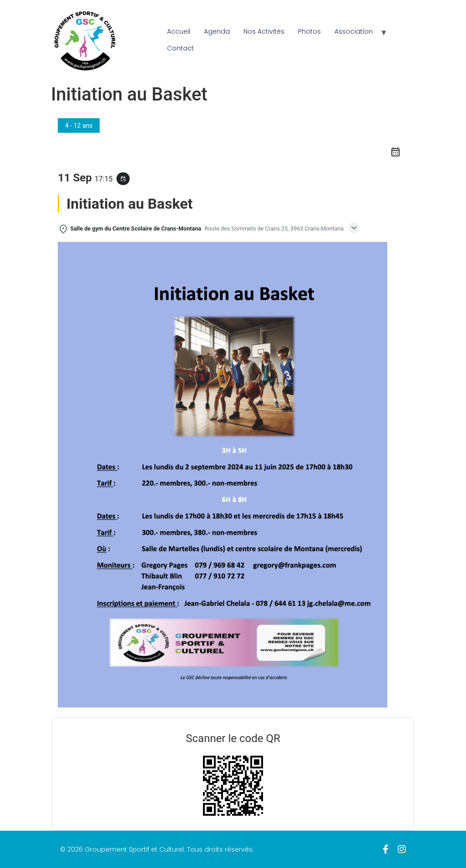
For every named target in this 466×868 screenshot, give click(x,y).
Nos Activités (264, 31)
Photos (309, 31)
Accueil (179, 31)
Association (354, 31)
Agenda (217, 31)
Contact (180, 48)
